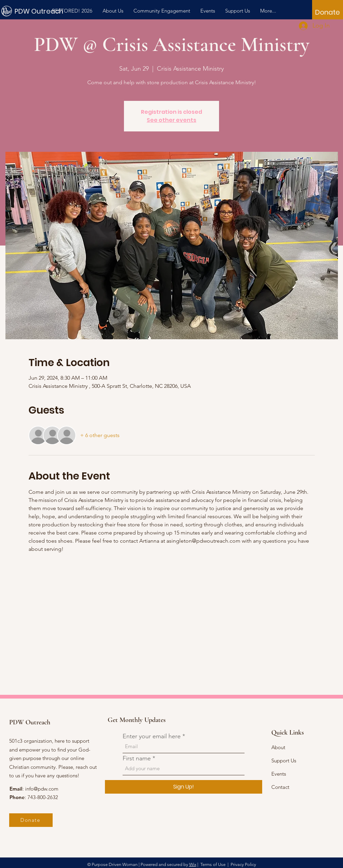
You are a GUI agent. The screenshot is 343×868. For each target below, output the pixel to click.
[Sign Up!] (184, 787)
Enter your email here (152, 736)
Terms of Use (213, 864)
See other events (171, 120)
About (278, 747)
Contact (280, 787)
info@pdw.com (42, 789)
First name (137, 758)
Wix (193, 864)
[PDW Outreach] (45, 11)
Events (279, 774)
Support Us (284, 761)
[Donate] (328, 12)
